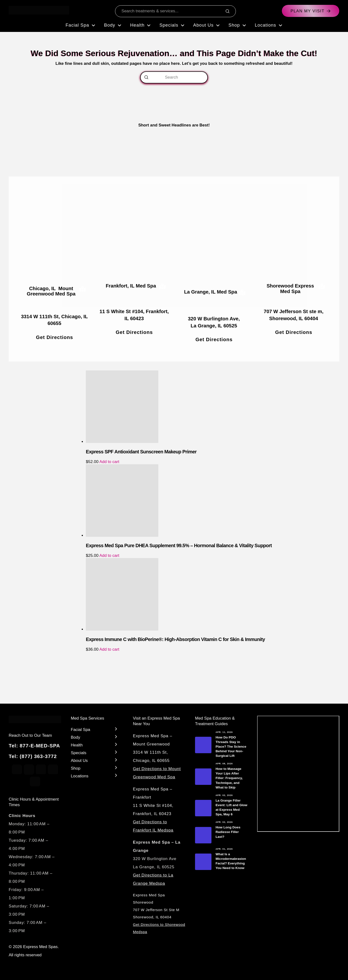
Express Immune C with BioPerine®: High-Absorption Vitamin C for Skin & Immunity (175, 639)
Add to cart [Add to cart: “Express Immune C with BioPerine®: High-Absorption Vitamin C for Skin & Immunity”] (109, 649)
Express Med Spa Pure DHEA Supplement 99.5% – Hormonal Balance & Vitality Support (179, 545)
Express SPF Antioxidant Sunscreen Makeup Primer (141, 452)
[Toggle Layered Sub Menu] (95, 729)
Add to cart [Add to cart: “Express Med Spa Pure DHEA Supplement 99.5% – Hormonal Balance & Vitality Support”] (109, 556)
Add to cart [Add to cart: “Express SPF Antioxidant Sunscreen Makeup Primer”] (109, 462)
